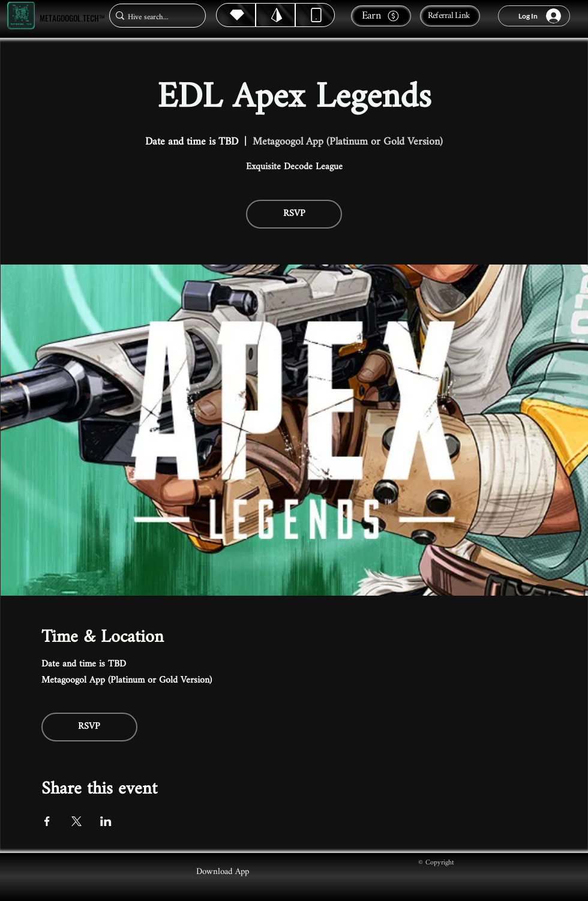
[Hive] (236, 15)
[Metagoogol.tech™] (21, 16)
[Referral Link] (450, 16)
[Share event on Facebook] (47, 821)
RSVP (294, 214)
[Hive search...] (154, 17)
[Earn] (381, 16)
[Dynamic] (315, 15)
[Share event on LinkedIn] (106, 821)
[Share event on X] (76, 821)
